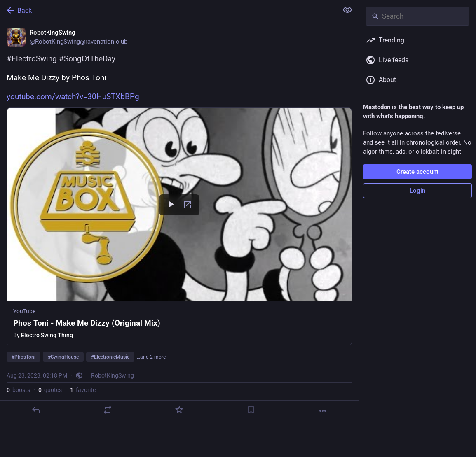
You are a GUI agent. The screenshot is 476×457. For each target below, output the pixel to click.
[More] (323, 411)
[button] (179, 226)
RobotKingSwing (113, 375)
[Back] (168, 10)
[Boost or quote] (108, 410)
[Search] (417, 16)
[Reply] (36, 410)
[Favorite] (179, 410)
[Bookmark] (251, 410)
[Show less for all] (347, 10)
